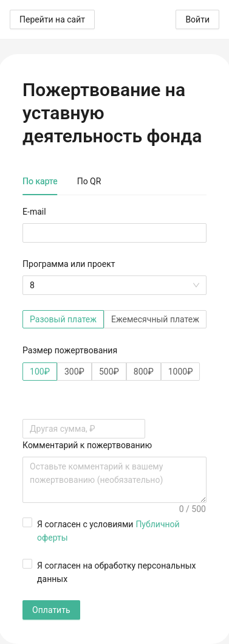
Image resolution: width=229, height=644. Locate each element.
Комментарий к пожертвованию (87, 445)
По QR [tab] (89, 181)
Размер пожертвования (70, 350)
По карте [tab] (40, 181)
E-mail (34, 212)
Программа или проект (69, 264)
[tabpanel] (114, 412)
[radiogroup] (114, 319)
